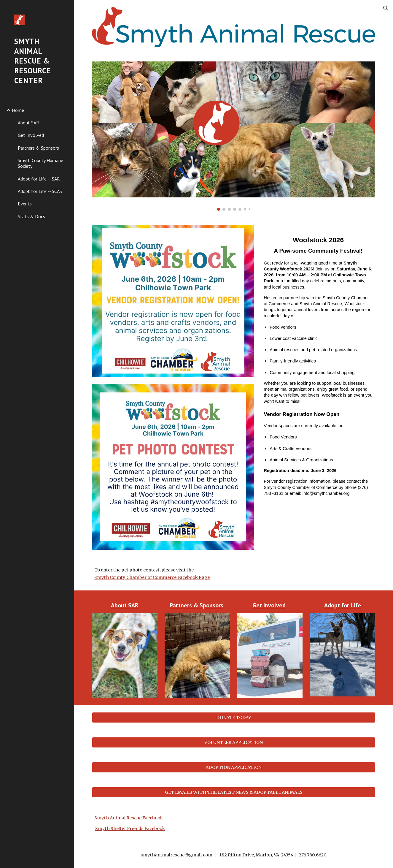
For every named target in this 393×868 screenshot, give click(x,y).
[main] (318, 364)
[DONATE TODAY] (234, 717)
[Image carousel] (234, 136)
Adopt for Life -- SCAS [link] (40, 191)
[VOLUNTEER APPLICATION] (234, 742)
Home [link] (18, 110)
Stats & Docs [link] (31, 216)
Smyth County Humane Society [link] (40, 163)
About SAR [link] (28, 123)
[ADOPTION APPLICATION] (234, 767)
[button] (386, 8)
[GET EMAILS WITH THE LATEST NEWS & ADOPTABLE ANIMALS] (234, 792)
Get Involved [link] (31, 135)
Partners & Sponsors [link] (38, 148)
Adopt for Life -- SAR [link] (39, 179)
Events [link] (25, 204)
